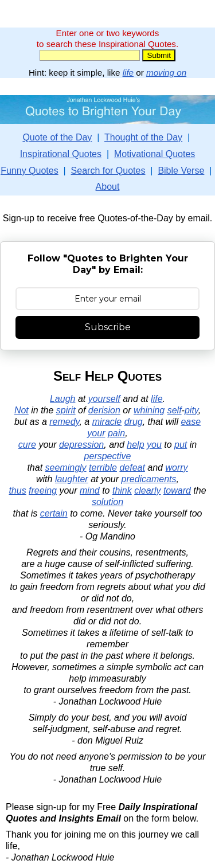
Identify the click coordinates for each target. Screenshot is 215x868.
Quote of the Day (57, 137)
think (122, 490)
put (181, 445)
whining (149, 410)
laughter (72, 479)
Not (21, 410)
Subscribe (108, 327)
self (175, 410)
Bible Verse (181, 171)
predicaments (149, 479)
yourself (104, 399)
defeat (132, 468)
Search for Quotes (108, 171)
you (154, 445)
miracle (107, 422)
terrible (103, 468)
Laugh (63, 399)
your (96, 433)
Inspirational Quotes (61, 154)
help (135, 445)
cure (27, 445)
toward (177, 490)
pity (191, 410)
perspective (108, 456)
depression (81, 445)
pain (116, 433)
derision (104, 410)
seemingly (66, 468)
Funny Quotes (30, 171)
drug (134, 422)
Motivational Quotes (155, 154)
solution (107, 502)
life (128, 73)
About (108, 187)
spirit (66, 410)
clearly (147, 490)
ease (191, 422)
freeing (43, 490)
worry (176, 468)
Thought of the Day (143, 137)
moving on (166, 73)
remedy (64, 422)
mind (90, 490)
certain (54, 513)
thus (17, 490)
